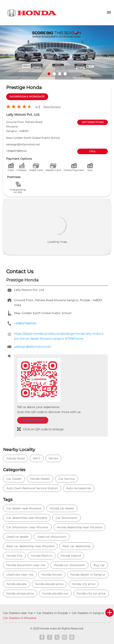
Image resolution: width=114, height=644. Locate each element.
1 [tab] (49, 74)
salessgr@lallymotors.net (23, 144)
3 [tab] (60, 74)
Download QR (33, 420)
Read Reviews (52, 107)
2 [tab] (54, 74)
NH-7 (37, 458)
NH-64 (53, 458)
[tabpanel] (57, 52)
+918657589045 (16, 151)
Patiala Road (15, 458)
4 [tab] (65, 74)
